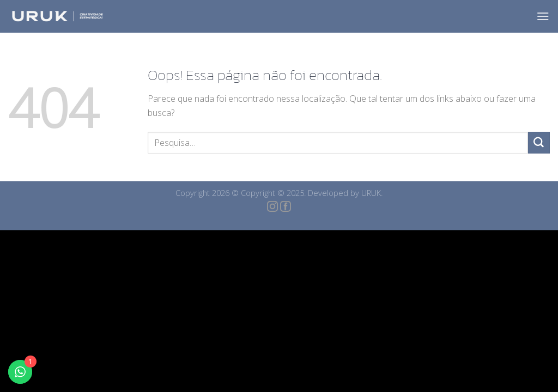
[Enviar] (539, 143)
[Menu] (543, 16)
